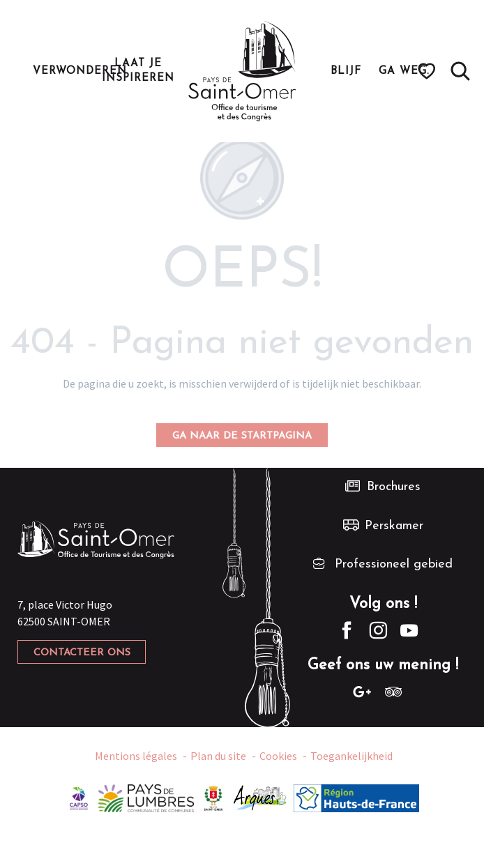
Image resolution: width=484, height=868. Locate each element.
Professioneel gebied (394, 564)
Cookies (278, 756)
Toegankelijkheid (351, 756)
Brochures (394, 487)
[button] (460, 71)
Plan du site (218, 756)
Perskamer (394, 526)
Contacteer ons (82, 653)
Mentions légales (136, 756)
